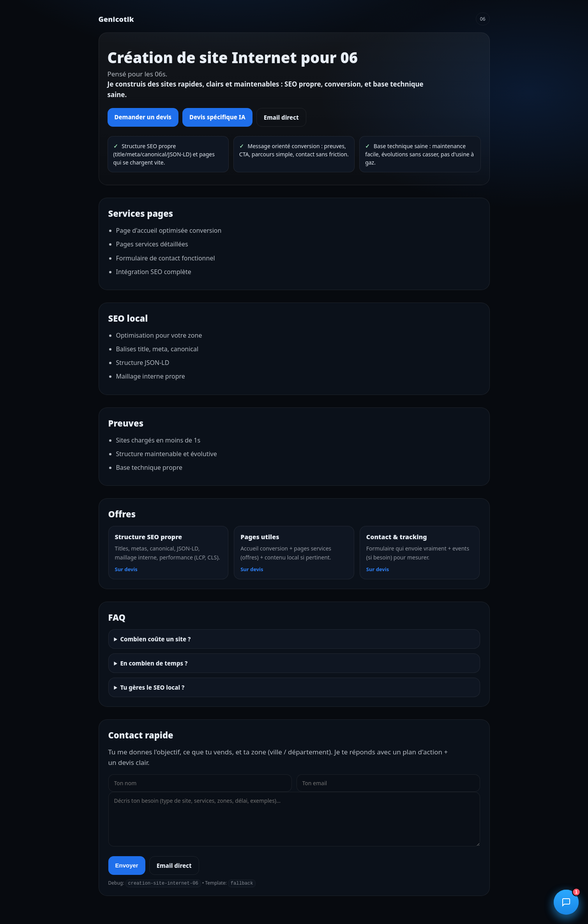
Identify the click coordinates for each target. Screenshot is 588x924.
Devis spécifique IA (217, 117)
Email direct (281, 117)
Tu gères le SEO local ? (152, 687)
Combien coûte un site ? (155, 639)
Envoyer (127, 865)
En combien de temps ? (154, 663)
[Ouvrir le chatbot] (566, 902)
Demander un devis (143, 117)
